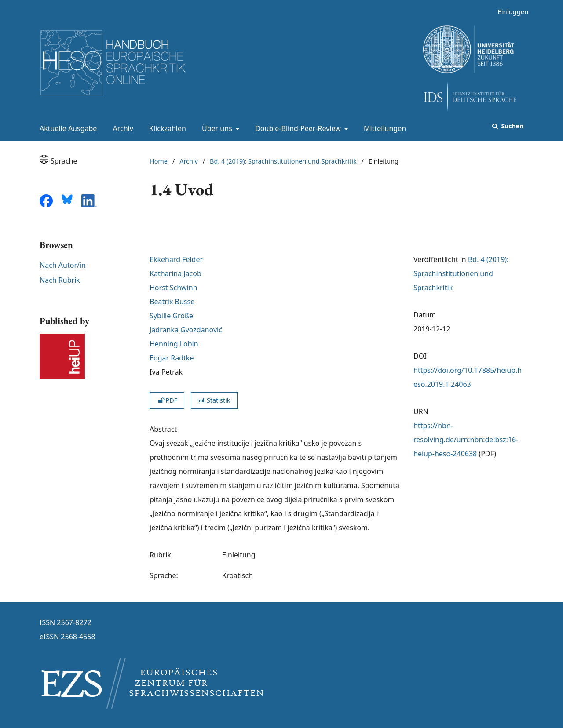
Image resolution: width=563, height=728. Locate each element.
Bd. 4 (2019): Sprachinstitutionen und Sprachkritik (283, 161)
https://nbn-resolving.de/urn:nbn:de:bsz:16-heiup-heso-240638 (466, 440)
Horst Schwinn (174, 288)
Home (159, 161)
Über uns (216, 128)
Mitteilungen (383, 128)
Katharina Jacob (175, 273)
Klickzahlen (166, 128)
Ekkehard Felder (176, 259)
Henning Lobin (174, 344)
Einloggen (510, 12)
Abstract (163, 429)
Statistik (214, 400)
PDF (167, 400)
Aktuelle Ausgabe (66, 128)
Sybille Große (171, 316)
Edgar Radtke (172, 358)
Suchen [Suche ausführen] (512, 126)
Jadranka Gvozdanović (186, 330)
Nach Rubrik (60, 280)
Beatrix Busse (172, 302)
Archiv (121, 128)
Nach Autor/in (63, 265)
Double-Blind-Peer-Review (297, 128)
